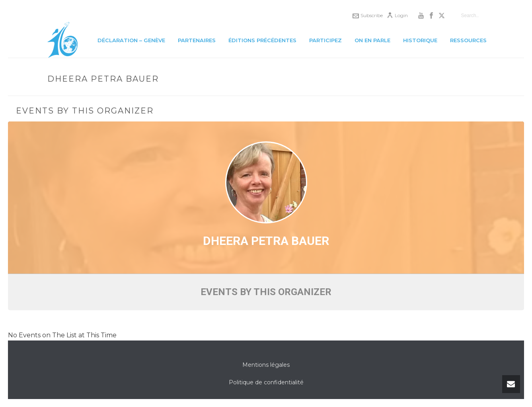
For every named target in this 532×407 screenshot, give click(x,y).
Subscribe (368, 15)
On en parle (372, 40)
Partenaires (197, 40)
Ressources (468, 40)
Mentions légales (266, 365)
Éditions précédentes (262, 40)
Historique (420, 40)
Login (397, 15)
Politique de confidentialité (266, 382)
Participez (325, 40)
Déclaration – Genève (131, 40)
